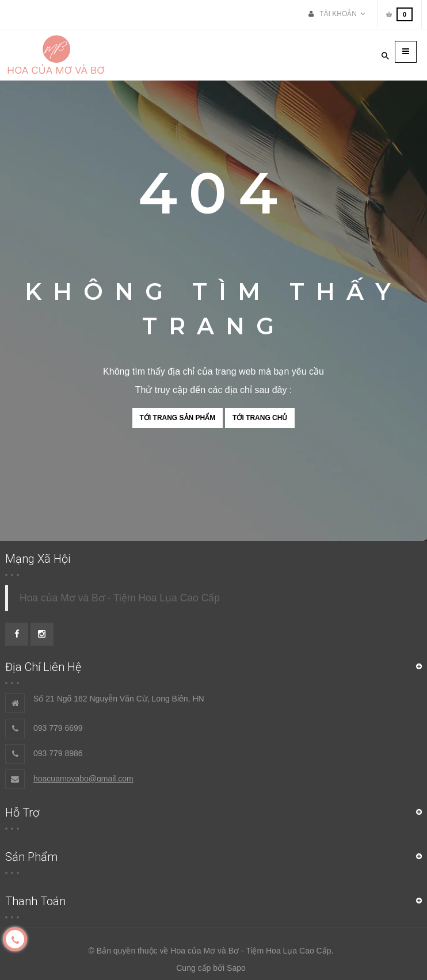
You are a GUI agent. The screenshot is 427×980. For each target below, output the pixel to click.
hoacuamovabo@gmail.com (83, 779)
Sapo (236, 968)
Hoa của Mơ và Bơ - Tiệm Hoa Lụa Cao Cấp (120, 598)
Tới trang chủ (260, 418)
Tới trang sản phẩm (178, 418)
